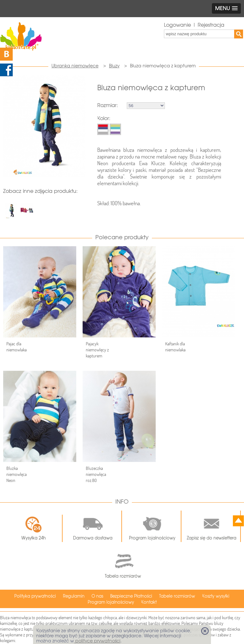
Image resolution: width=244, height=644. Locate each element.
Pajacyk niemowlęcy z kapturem (97, 350)
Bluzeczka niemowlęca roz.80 (96, 474)
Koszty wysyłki (216, 596)
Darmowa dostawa (93, 526)
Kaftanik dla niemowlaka (175, 347)
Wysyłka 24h (34, 528)
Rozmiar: (108, 105)
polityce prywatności (97, 641)
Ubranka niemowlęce (75, 66)
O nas (97, 596)
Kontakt (149, 602)
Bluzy (114, 66)
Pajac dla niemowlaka (17, 347)
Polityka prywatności (35, 596)
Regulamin (74, 596)
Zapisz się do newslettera (212, 526)
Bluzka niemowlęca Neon (17, 474)
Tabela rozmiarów (123, 564)
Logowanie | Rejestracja (194, 25)
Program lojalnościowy (152, 526)
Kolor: (104, 118)
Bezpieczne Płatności (131, 596)
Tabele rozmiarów (177, 596)
